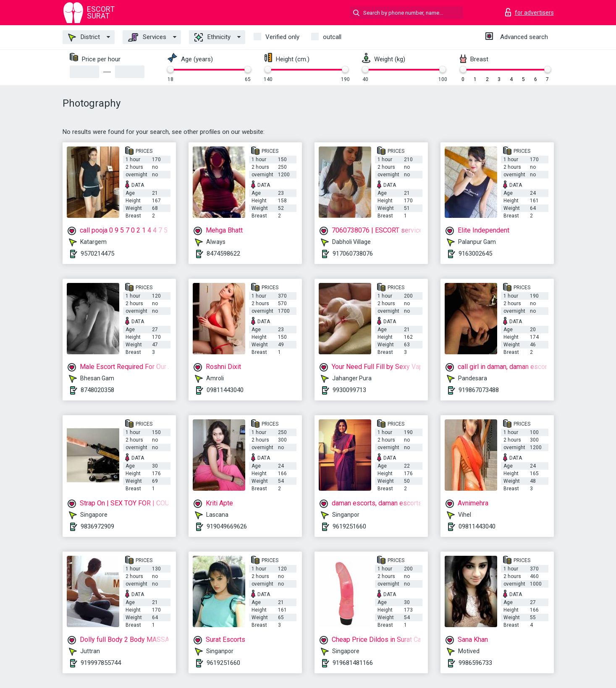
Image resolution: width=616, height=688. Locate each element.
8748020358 (97, 390)
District (84, 37)
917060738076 (353, 254)
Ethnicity (212, 37)
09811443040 (225, 390)
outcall (332, 37)
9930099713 (349, 390)
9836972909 (97, 526)
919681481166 (353, 663)
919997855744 (101, 663)
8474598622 (223, 254)
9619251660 (349, 526)
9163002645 (475, 254)
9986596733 (475, 663)
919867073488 (479, 390)
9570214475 (97, 254)
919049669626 (227, 526)
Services (147, 37)
